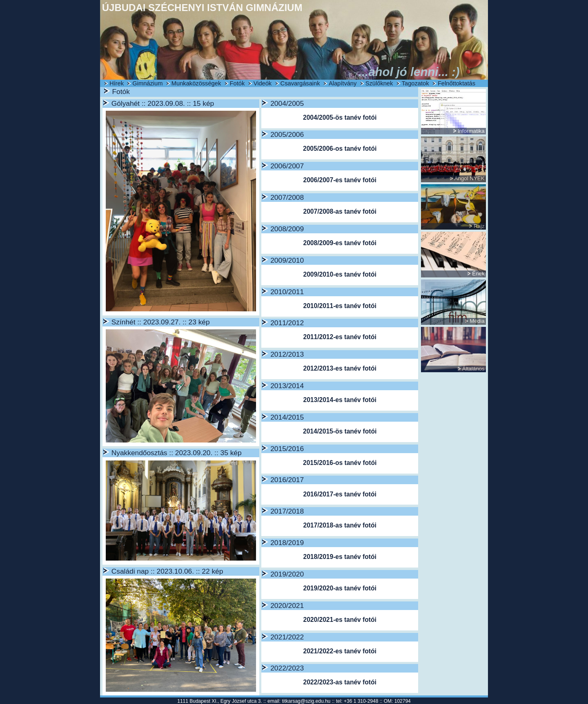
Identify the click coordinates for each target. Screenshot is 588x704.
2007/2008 (287, 197)
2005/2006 (287, 134)
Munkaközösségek (196, 83)
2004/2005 (287, 103)
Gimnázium (147, 83)
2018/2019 (287, 543)
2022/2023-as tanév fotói (340, 682)
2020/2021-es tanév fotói (340, 620)
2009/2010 (287, 260)
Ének (478, 274)
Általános (473, 369)
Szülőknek (379, 83)
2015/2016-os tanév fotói (340, 463)
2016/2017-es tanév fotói (340, 494)
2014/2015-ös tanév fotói (340, 431)
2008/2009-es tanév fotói (340, 243)
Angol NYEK (470, 178)
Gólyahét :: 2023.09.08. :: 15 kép (163, 103)
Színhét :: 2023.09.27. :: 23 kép (161, 322)
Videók (263, 83)
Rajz (479, 226)
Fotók (237, 83)
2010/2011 (287, 292)
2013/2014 (287, 386)
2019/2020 (287, 574)
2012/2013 (287, 354)
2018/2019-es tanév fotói (340, 557)
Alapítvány (343, 83)
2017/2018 (287, 511)
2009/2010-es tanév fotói (340, 274)
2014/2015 (287, 417)
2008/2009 (287, 229)
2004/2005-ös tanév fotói (340, 117)
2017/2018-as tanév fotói (340, 525)
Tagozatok (415, 83)
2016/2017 (287, 480)
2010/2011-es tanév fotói (340, 306)
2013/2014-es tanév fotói (340, 400)
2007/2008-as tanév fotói (340, 211)
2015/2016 (287, 449)
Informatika (471, 131)
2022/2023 (287, 668)
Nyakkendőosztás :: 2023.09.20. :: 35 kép (177, 453)
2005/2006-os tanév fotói (340, 149)
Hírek (117, 83)
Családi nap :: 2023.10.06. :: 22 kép (167, 571)
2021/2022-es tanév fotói (340, 651)
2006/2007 (287, 166)
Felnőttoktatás (457, 83)
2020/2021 (287, 606)
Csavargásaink (300, 83)
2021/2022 (287, 637)
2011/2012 (287, 323)
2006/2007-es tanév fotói (340, 180)
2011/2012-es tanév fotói (340, 337)
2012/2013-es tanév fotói (340, 368)
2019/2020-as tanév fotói (340, 588)
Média (477, 321)
